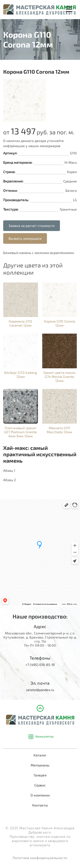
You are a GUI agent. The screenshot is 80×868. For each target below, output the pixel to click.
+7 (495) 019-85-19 (40, 665)
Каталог (40, 755)
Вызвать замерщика (25, 238)
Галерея (40, 775)
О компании (40, 795)
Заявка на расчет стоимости (32, 226)
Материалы (40, 765)
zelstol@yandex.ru (40, 690)
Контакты (40, 805)
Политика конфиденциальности (40, 858)
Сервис (40, 785)
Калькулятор (44, 737)
